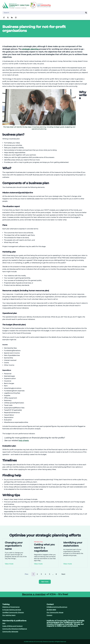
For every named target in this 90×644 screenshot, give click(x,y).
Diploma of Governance (11, 607)
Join (4, 623)
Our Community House (55, 612)
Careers (49, 615)
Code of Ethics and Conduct (12, 626)
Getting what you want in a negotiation (44, 548)
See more (45, 582)
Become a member (34, 594)
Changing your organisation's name (14, 546)
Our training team (9, 615)
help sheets (24, 441)
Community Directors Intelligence (15, 629)
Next (63, 574)
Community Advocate (10, 632)
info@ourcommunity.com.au (57, 607)
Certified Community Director (13, 612)
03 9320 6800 (51, 610)
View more (9, 564)
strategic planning (31, 49)
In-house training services (12, 610)
